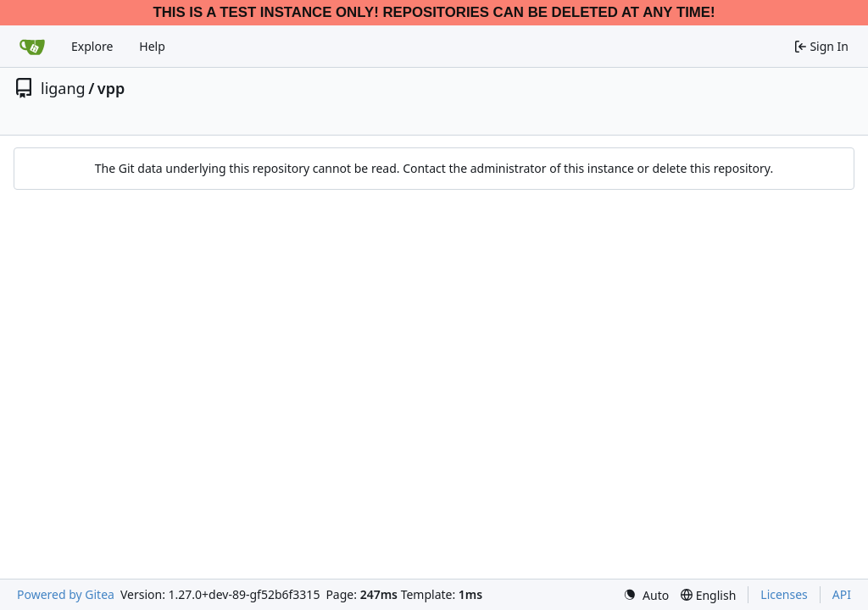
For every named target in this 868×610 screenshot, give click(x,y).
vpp (111, 88)
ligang (63, 88)
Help (152, 46)
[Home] (32, 47)
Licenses (784, 594)
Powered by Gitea (66, 594)
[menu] (646, 595)
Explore (92, 46)
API (842, 594)
